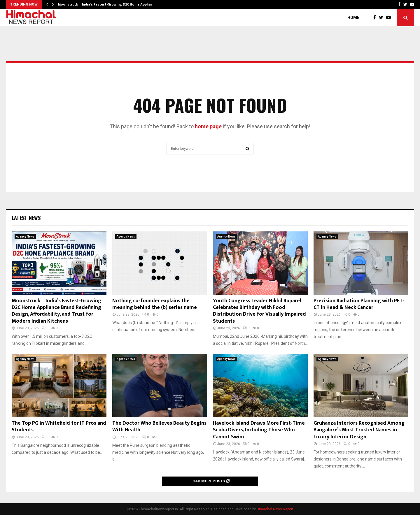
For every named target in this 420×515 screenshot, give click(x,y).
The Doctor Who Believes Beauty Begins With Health (159, 427)
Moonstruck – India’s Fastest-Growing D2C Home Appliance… (109, 4)
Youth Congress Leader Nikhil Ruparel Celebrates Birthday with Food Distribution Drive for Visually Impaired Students (259, 311)
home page (208, 126)
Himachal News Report (275, 509)
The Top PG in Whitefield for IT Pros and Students (59, 427)
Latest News (26, 218)
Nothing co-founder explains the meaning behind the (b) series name (155, 304)
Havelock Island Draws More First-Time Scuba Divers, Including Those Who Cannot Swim (259, 430)
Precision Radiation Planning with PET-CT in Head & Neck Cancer (359, 304)
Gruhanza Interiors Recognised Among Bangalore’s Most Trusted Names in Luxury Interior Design (359, 430)
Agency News (25, 237)
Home (353, 17)
